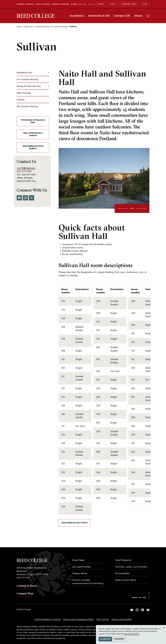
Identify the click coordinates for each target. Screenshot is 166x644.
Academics (77, 16)
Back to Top (139, 598)
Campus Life (122, 16)
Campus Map (25, 593)
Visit (113, 4)
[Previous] (123, 208)
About (138, 16)
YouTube (132, 610)
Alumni (74, 4)
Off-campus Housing (27, 107)
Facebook (19, 198)
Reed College (36, 16)
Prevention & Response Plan (33, 121)
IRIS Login (83, 4)
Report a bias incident (122, 619)
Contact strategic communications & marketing (88, 582)
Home (19, 27)
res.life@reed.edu (26, 168)
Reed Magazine (123, 560)
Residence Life (24, 73)
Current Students (25, 4)
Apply (101, 4)
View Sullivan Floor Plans (75, 523)
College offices (80, 573)
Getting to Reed (27, 586)
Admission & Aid (99, 16)
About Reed (78, 560)
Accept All (105, 639)
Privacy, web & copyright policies (78, 619)
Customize (119, 639)
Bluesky (148, 610)
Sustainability (122, 573)
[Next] (141, 208)
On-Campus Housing (59, 27)
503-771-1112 (23, 578)
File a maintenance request (33, 134)
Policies (20, 100)
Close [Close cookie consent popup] (164, 630)
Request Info (129, 4)
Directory (92, 4)
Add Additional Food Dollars (33, 147)
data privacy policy (132, 634)
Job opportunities (81, 567)
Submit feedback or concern (48, 619)
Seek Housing (24, 93)
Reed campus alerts (126, 580)
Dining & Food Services (29, 86)
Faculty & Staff (43, 4)
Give (145, 4)
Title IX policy (103, 619)
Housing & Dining (42, 27)
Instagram (25, 198)
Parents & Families (61, 4)
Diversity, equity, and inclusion (131, 567)
